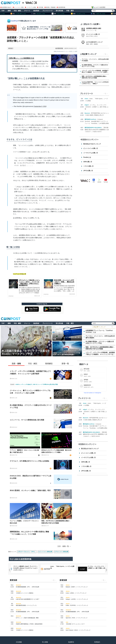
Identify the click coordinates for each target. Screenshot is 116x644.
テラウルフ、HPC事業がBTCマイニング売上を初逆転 (29, 461)
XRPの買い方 (88, 162)
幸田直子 (11, 48)
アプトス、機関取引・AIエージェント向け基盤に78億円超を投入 (24, 451)
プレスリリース (47, 11)
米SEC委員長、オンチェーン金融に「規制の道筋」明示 (30, 490)
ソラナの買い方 (88, 166)
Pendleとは (87, 157)
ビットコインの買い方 (93, 34)
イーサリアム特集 (30, 7)
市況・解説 (17, 11)
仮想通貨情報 (59, 48)
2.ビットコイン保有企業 (45, 552)
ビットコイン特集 (18, 7)
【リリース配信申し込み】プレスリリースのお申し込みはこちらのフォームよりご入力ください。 (63, 568)
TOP (3, 11)
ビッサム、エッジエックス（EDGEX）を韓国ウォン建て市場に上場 (97, 107)
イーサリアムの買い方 (91, 153)
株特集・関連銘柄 (50, 7)
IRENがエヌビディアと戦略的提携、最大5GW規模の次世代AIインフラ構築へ (56, 451)
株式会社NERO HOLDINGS (93, 128)
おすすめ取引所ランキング (94, 42)
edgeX (87, 105)
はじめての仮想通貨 (98, 7)
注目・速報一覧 (63, 546)
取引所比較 (59, 11)
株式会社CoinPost (90, 119)
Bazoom (87, 113)
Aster (86, 99)
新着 (9, 11)
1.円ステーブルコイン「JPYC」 (27, 552)
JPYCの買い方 (88, 171)
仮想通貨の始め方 (6, 7)
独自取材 (36, 11)
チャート (27, 11)
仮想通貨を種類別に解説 (94, 28)
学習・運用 (70, 11)
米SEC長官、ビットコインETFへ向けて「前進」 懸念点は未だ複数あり (64, 282)
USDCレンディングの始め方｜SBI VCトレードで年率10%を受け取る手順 (37, 384)
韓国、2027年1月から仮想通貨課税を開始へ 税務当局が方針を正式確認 (57, 522)
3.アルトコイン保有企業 (61, 552)
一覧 (105, 54)
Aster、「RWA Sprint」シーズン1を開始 (100, 567)
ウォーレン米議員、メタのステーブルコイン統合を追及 (24, 522)
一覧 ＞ (112, 327)
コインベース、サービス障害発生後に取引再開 (27, 420)
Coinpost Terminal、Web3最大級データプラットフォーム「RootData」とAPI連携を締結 (97, 121)
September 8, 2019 (40, 106)
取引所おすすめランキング (92, 144)
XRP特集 (40, 7)
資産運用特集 (61, 7)
